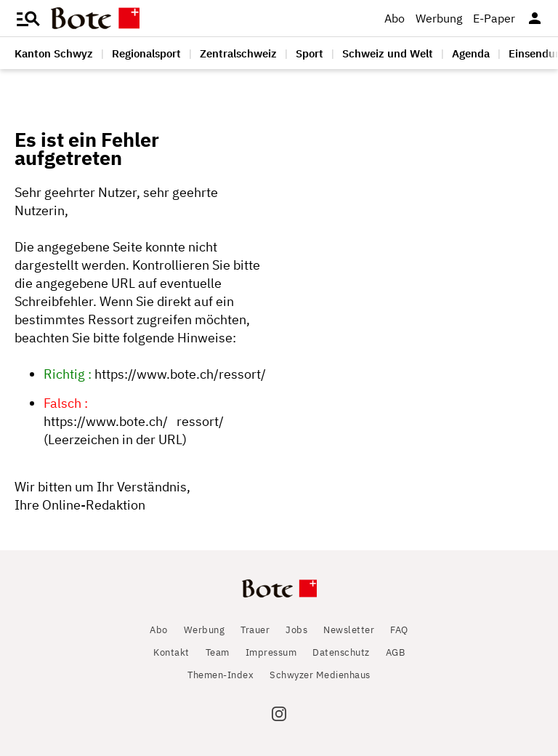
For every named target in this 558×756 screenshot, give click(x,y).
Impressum (271, 652)
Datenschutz (341, 652)
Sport (310, 53)
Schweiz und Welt (388, 53)
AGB (396, 652)
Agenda (471, 53)
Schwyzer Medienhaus (320, 675)
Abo (395, 18)
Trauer (255, 630)
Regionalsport (146, 53)
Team (218, 652)
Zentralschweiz (238, 53)
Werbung (439, 18)
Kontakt (171, 652)
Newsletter (349, 630)
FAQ (399, 630)
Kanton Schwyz (54, 53)
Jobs (296, 630)
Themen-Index (221, 675)
